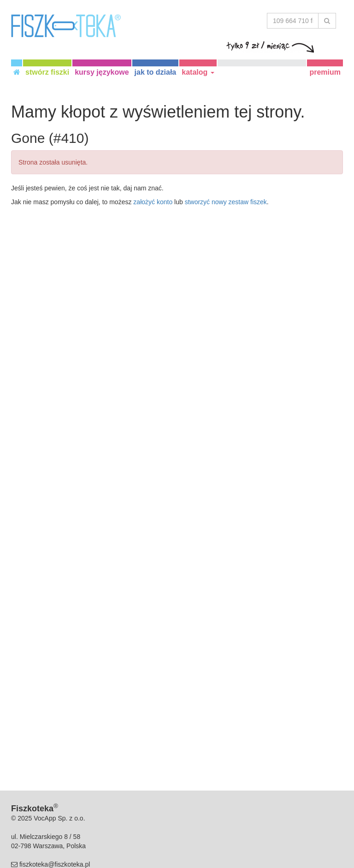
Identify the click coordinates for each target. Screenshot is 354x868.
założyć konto (153, 202)
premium (325, 72)
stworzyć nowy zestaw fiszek (226, 202)
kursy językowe (102, 72)
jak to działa (156, 72)
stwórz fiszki (47, 72)
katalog (198, 72)
